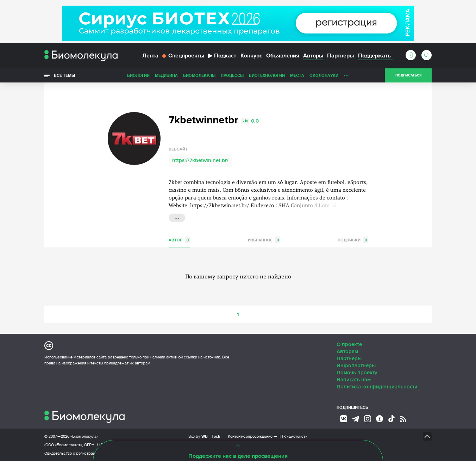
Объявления (283, 56)
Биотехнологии (267, 75)
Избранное (264, 240)
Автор (179, 240)
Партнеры (340, 56)
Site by (204, 436)
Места (297, 75)
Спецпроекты (183, 56)
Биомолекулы (199, 75)
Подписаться (408, 75)
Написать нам (354, 380)
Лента (150, 56)
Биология (138, 75)
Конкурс (251, 56)
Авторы (313, 56)
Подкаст (222, 56)
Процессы (232, 75)
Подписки (353, 240)
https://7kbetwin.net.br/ (200, 160)
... (346, 74)
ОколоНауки (324, 75)
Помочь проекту (357, 373)
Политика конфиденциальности (377, 387)
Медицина (166, 75)
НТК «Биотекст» (293, 436)
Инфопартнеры (356, 365)
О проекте (349, 344)
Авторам (347, 351)
